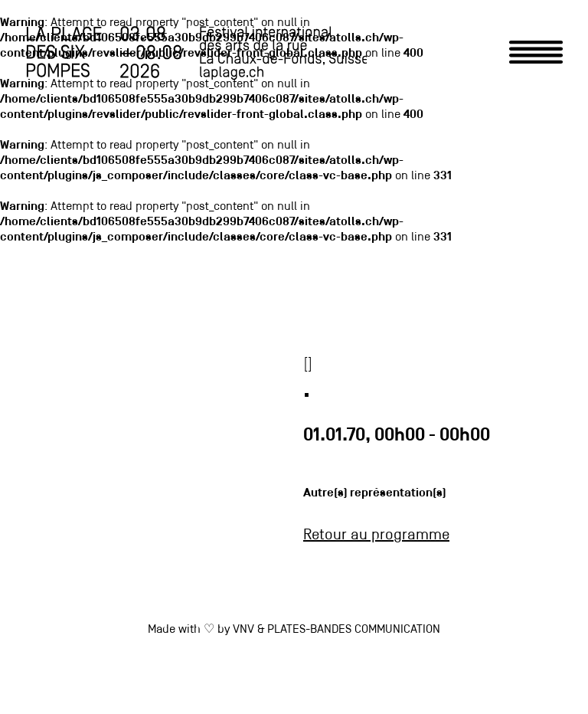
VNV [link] (243, 630)
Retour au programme (376, 535)
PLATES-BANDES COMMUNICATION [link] (354, 630)
